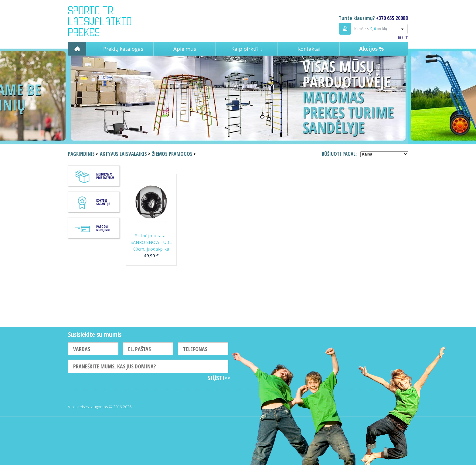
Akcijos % (371, 49)
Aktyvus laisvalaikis (123, 154)
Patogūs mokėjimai (103, 228)
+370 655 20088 (392, 18)
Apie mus (185, 49)
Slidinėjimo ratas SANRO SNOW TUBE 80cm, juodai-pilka (151, 242)
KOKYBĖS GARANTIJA (103, 202)
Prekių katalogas (123, 49)
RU (400, 38)
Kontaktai (309, 49)
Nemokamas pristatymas (105, 176)
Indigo (105, 21)
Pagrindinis (77, 49)
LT (406, 38)
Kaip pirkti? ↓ (247, 49)
